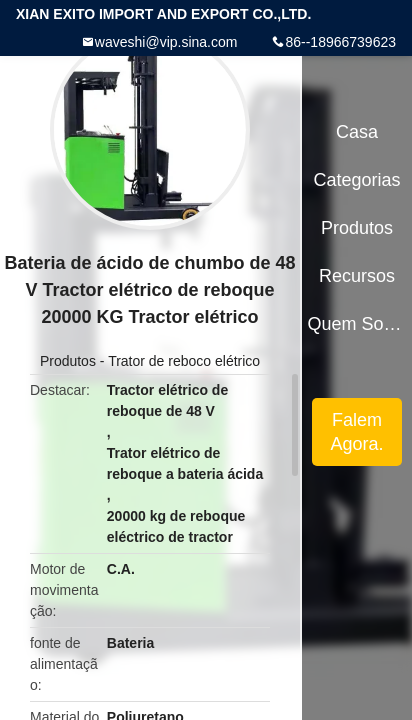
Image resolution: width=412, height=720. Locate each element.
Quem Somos (357, 324)
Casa (357, 132)
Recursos (357, 276)
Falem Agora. (357, 432)
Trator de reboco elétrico (184, 361)
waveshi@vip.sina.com (166, 42)
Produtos (68, 361)
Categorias (356, 180)
